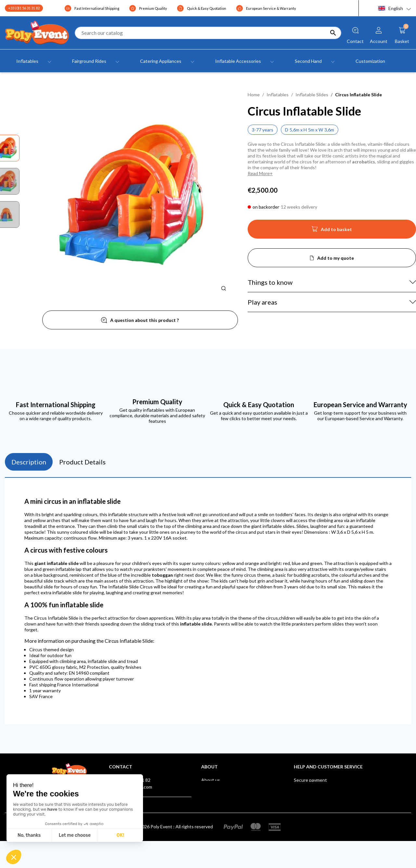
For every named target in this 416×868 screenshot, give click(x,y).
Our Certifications (312, 807)
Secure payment (310, 780)
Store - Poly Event (220, 814)
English (391, 8)
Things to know (270, 282)
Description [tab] (29, 462)
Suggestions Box (311, 814)
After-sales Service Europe (321, 794)
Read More (259, 173)
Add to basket (332, 231)
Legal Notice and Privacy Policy (232, 787)
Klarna (300, 821)
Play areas (262, 302)
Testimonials (214, 800)
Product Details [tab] (82, 462)
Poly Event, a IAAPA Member (323, 800)
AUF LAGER (306, 828)
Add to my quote (336, 258)
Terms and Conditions (224, 794)
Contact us (213, 807)
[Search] (208, 33)
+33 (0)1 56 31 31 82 (24, 8)
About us (211, 780)
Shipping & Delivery (313, 787)
